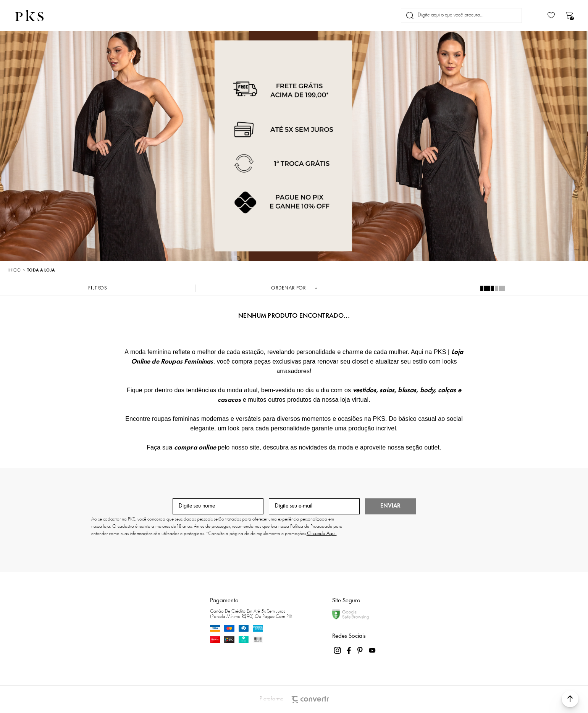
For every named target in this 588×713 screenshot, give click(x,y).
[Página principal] (36, 15)
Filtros (98, 288)
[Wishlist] (551, 15)
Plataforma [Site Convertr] (294, 700)
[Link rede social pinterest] (361, 650)
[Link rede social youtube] (372, 650)
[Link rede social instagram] (338, 650)
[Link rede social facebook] (349, 650)
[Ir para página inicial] (15, 271)
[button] (570, 699)
